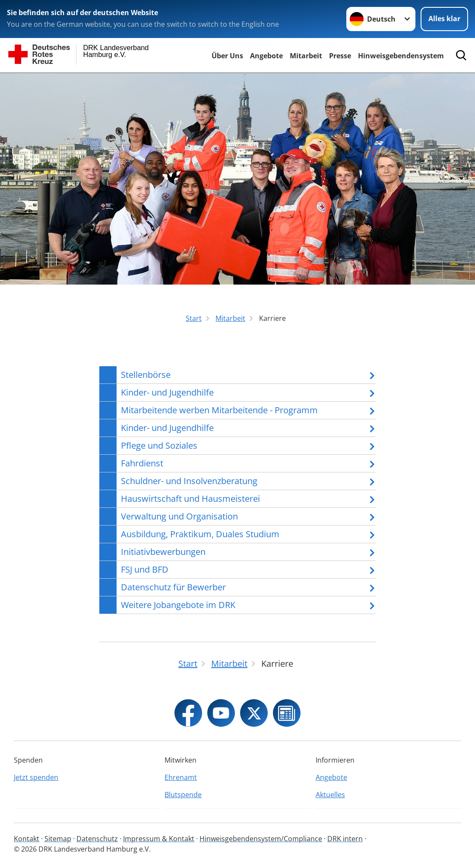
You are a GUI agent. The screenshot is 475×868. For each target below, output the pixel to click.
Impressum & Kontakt (159, 839)
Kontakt (27, 839)
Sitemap (58, 839)
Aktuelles (330, 795)
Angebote (266, 56)
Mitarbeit (306, 56)
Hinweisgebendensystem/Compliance (261, 839)
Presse (340, 56)
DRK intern (345, 839)
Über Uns (227, 56)
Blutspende (183, 795)
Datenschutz (97, 839)
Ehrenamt (181, 777)
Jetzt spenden (36, 777)
